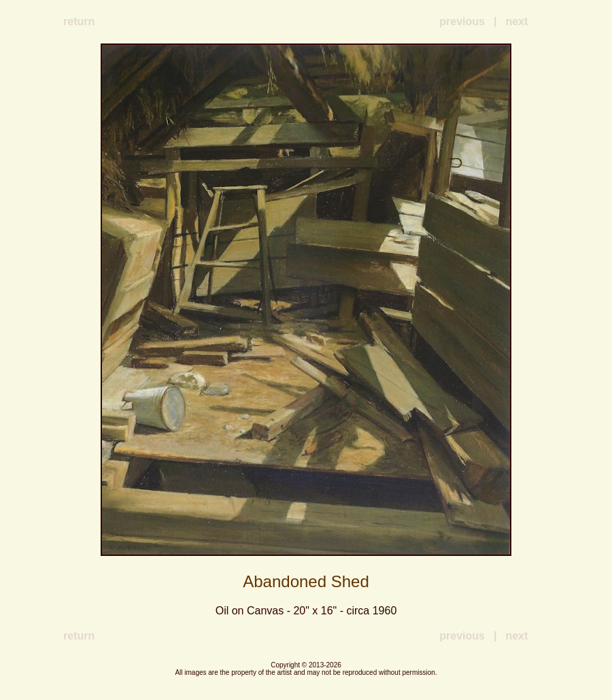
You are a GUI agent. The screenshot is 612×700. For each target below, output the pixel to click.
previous (462, 21)
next (516, 21)
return (79, 21)
